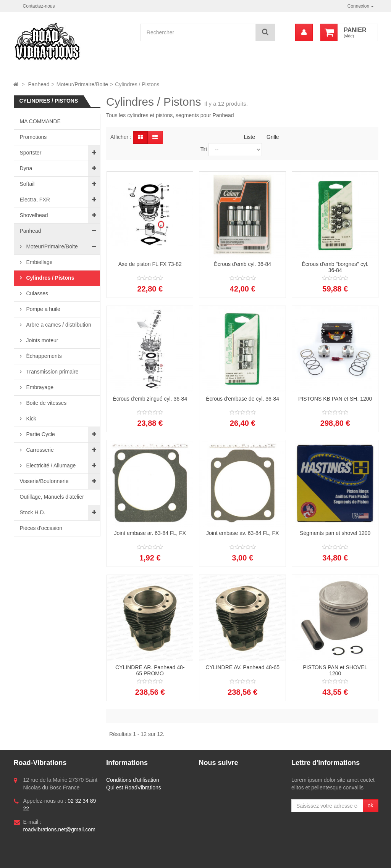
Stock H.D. (33, 512)
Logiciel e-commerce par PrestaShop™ (66, 858)
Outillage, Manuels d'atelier (52, 497)
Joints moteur (42, 340)
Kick (31, 419)
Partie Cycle (40, 434)
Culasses (36, 293)
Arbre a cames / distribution (58, 325)
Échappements (43, 356)
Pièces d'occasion (41, 528)
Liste (249, 137)
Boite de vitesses (46, 403)
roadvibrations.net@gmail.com (59, 829)
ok (371, 805)
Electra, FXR (35, 200)
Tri (204, 149)
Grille (273, 137)
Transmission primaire (52, 372)
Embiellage (39, 262)
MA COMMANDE (40, 121)
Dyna (26, 168)
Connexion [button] (361, 6)
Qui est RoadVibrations (134, 787)
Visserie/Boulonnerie (44, 481)
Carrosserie (39, 450)
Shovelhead (34, 215)
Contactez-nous (39, 6)
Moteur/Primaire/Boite (51, 246)
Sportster (31, 153)
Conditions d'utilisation (133, 780)
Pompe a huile (43, 309)
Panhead (31, 231)
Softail (27, 184)
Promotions (33, 137)
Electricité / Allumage (50, 465)
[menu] (304, 32)
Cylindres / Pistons (50, 278)
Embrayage (39, 387)
